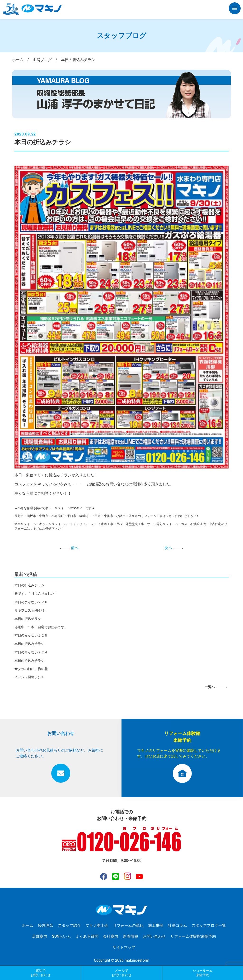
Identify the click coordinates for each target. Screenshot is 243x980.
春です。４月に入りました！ (36, 594)
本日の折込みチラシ (29, 585)
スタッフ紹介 (69, 925)
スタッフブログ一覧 (209, 925)
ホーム (28, 925)
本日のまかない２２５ (31, 635)
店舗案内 (40, 936)
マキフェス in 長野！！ (32, 610)
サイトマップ (124, 947)
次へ (168, 548)
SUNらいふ (61, 936)
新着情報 (131, 936)
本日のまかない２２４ (31, 652)
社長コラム (178, 925)
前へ (75, 548)
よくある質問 (87, 936)
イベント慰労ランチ (29, 677)
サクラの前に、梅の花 (31, 669)
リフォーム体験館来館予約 (193, 936)
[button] (235, 9)
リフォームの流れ (128, 925)
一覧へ (210, 687)
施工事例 (156, 925)
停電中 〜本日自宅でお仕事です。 (41, 627)
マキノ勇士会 (97, 925)
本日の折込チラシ (28, 619)
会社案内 (111, 936)
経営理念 (46, 925)
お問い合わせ (154, 936)
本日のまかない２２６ (31, 602)
